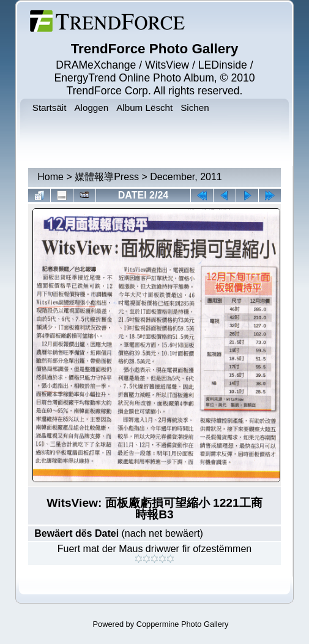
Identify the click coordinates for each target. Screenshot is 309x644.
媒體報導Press (107, 177)
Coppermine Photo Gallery (183, 624)
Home (50, 177)
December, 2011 (186, 177)
